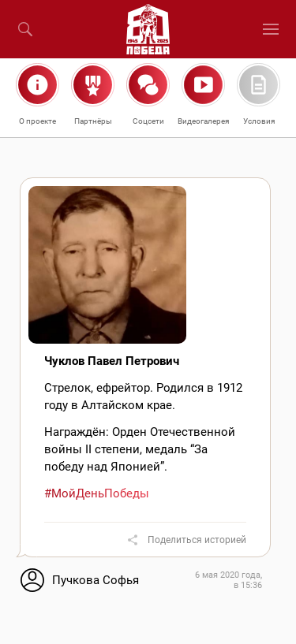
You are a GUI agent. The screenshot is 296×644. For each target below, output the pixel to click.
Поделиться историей (197, 540)
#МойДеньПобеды (97, 493)
